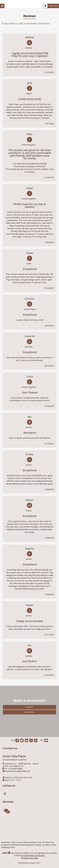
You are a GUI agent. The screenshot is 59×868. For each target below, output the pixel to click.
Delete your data (29, 858)
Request (30, 707)
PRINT (44, 740)
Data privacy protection (34, 855)
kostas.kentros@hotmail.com (18, 771)
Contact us (10, 748)
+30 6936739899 (15, 769)
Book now (53, 6)
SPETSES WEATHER (29, 827)
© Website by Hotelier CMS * (30, 863)
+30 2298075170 (16, 766)
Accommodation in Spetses (15, 760)
